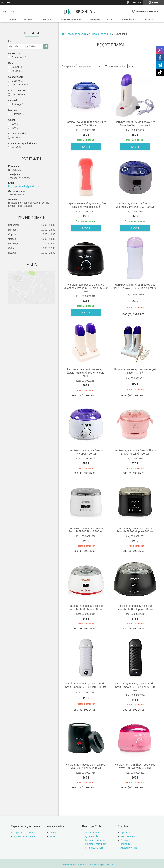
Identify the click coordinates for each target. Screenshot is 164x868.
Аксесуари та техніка (100, 34)
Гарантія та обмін (23, 833)
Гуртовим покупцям (95, 844)
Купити (86, 147)
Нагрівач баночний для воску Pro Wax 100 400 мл (86, 124)
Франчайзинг (128, 19)
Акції (110, 19)
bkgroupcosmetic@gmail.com (24, 186)
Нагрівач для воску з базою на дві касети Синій (135, 371)
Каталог (28, 19)
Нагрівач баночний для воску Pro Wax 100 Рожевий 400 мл (135, 766)
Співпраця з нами (95, 848)
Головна (12, 19)
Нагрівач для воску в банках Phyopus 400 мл (86, 452)
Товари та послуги (76, 34)
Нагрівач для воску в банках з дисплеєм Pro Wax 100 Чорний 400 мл (86, 288)
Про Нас (125, 833)
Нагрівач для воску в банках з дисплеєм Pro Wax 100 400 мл (135, 205)
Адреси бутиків (129, 848)
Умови (53, 836)
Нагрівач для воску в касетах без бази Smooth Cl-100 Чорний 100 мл (135, 687)
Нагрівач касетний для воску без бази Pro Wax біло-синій (135, 124)
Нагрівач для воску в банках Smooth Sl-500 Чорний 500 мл (135, 608)
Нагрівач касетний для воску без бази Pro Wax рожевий (86, 205)
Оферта (54, 833)
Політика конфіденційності (101, 865)
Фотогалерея (128, 836)
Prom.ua (98, 862)
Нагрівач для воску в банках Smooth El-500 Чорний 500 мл (135, 530)
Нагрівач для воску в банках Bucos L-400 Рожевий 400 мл (135, 452)
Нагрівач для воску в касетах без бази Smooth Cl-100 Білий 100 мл (86, 685)
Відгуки (125, 840)
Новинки (95, 19)
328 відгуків (136, 2)
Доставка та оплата (71, 19)
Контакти (148, 19)
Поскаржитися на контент (75, 865)
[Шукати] (5, 11)
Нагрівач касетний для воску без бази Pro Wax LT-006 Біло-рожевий (135, 286)
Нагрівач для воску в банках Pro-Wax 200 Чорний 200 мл (86, 766)
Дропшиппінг (92, 836)
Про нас (48, 19)
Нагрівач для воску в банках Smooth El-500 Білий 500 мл (86, 530)
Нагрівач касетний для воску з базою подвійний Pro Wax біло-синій (86, 373)
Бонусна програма (95, 840)
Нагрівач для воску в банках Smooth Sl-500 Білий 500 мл (86, 608)
